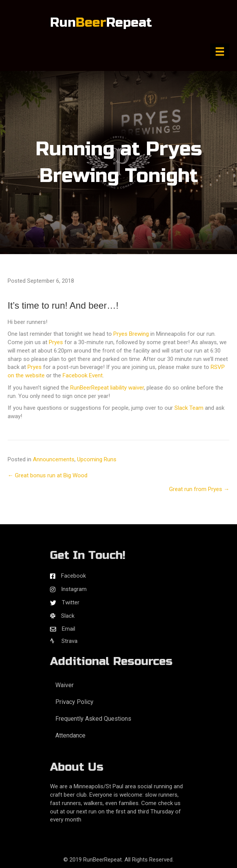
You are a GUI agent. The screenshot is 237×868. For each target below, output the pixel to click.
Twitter (71, 602)
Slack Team (189, 408)
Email (69, 629)
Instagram (74, 589)
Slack (68, 616)
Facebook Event (83, 375)
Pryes (56, 342)
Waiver (64, 685)
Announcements (54, 459)
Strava (64, 641)
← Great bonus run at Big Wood (48, 475)
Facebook (73, 576)
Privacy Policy (74, 702)
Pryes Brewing (131, 334)
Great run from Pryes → (199, 489)
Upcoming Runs (97, 459)
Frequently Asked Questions (93, 719)
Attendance (70, 735)
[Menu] (220, 52)
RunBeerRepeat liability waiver (107, 388)
